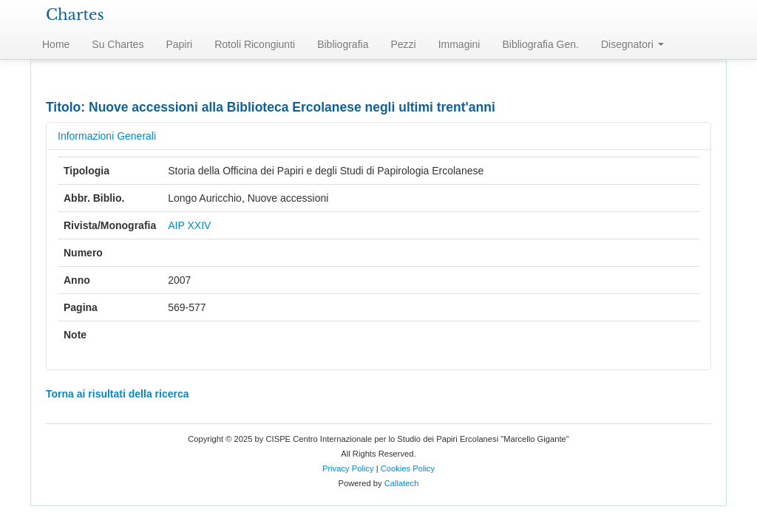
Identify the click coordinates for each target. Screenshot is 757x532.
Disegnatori (632, 44)
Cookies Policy (408, 468)
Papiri (179, 44)
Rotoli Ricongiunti (255, 44)
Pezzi (403, 44)
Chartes (75, 15)
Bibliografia (343, 44)
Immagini (459, 44)
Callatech (402, 483)
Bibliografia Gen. (540, 44)
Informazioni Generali (107, 136)
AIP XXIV (189, 225)
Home (56, 44)
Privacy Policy (348, 468)
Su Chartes (118, 44)
